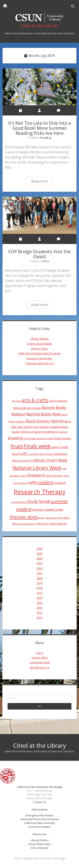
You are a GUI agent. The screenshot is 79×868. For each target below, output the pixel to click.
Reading (46, 138)
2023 (40, 563)
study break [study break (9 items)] (39, 501)
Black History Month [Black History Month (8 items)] (45, 421)
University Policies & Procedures (39, 819)
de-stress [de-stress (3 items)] (63, 432)
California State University (39, 823)
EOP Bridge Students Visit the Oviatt (40, 215)
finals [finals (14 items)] (17, 446)
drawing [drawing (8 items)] (15, 438)
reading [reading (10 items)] (45, 482)
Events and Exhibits (40, 344)
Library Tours (40, 348)
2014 (40, 608)
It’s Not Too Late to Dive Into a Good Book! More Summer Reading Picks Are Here (40, 87)
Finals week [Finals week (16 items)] (37, 446)
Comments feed (39, 662)
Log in (39, 653)
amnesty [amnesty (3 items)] (16, 401)
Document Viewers (40, 827)
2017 (40, 593)
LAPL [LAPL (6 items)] (24, 454)
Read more (42, 182)
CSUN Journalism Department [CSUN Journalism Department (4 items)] (39, 432)
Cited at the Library (39, 745)
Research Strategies (39, 358)
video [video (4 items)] (66, 518)
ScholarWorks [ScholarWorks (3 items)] (19, 502)
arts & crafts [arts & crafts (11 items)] (35, 400)
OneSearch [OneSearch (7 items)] (36, 475)
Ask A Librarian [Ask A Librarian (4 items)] (58, 401)
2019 (40, 583)
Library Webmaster (39, 844)
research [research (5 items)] (60, 483)
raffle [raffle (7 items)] (32, 482)
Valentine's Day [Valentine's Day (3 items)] (54, 518)
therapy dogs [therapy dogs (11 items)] (24, 517)
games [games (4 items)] (56, 447)
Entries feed (40, 658)
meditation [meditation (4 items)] (60, 454)
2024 (40, 558)
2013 (40, 612)
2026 (40, 548)
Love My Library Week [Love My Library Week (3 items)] (41, 454)
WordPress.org (39, 667)
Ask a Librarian (40, 848)
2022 (40, 568)
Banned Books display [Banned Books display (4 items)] (27, 408)
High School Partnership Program (39, 353)
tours (46, 261)
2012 (40, 618)
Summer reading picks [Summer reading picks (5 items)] (48, 509)
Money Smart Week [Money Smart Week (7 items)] (50, 460)
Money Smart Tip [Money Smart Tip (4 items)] (23, 461)
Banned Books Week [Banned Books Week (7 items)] (44, 414)
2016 (40, 598)
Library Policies (40, 840)
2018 (40, 588)
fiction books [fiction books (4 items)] (63, 438)
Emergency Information (40, 815)
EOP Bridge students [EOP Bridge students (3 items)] (35, 438)
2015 (40, 603)
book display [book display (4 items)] (41, 427)
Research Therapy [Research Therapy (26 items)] (40, 492)
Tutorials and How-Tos (40, 363)
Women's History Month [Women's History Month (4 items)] (52, 524)
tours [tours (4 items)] (42, 518)
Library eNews (39, 339)
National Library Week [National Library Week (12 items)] (37, 467)
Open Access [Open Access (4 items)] (54, 476)
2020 (40, 578)
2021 (40, 573)
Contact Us (40, 802)
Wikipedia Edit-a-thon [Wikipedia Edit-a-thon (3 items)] (24, 524)
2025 (40, 553)
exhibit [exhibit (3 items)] (50, 438)
